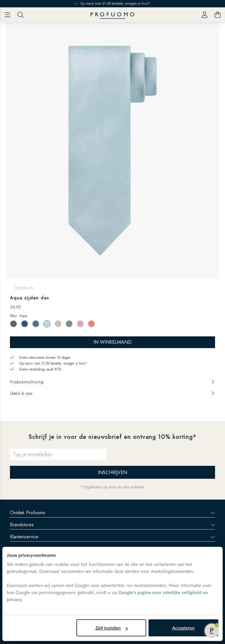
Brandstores (112, 525)
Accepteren (184, 628)
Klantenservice (112, 537)
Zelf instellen (112, 628)
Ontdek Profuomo (112, 513)
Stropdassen (24, 288)
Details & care (112, 393)
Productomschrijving (112, 382)
